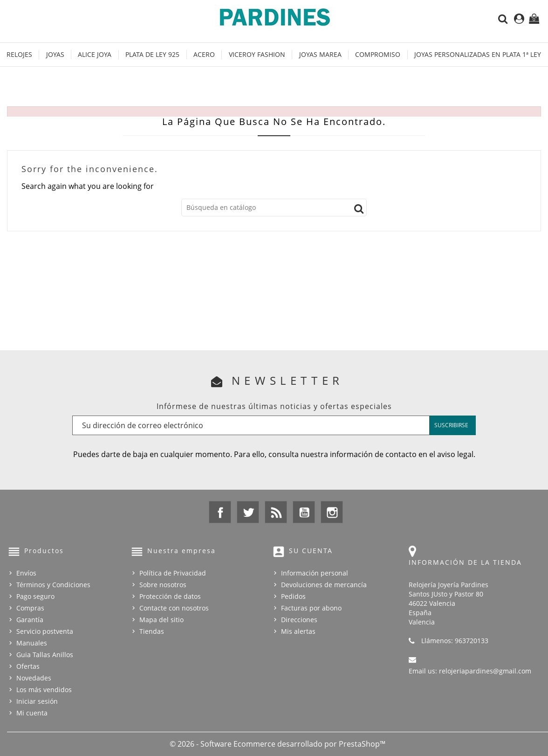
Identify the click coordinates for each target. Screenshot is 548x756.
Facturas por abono (311, 608)
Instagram (332, 512)
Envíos (26, 573)
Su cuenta (311, 551)
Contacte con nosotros (174, 608)
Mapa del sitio (161, 620)
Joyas (55, 54)
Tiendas (152, 631)
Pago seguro (35, 596)
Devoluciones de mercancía (324, 585)
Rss (276, 512)
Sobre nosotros (163, 585)
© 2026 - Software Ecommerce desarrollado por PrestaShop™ (277, 744)
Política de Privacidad (173, 573)
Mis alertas (298, 631)
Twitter (248, 512)
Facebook (220, 512)
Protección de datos (170, 596)
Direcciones (299, 620)
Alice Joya (95, 54)
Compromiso (378, 54)
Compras (30, 608)
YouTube (304, 512)
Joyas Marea (320, 54)
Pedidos (293, 596)
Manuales (32, 643)
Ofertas (28, 666)
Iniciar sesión (37, 701)
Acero (204, 54)
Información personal (315, 573)
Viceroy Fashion (257, 54)
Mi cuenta (32, 713)
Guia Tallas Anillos (45, 655)
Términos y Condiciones (53, 585)
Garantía (30, 620)
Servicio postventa (45, 631)
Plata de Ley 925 (152, 54)
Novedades (34, 678)
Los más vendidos (44, 690)
